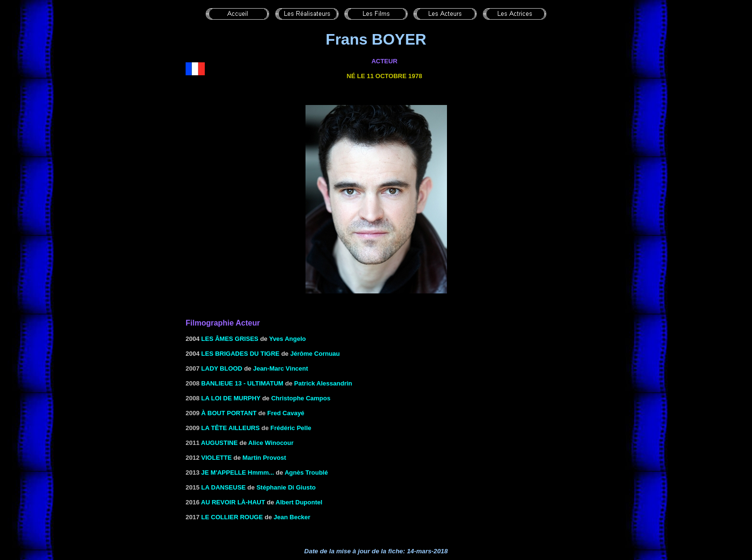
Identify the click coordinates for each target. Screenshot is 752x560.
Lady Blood (222, 368)
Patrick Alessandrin (323, 383)
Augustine (219, 443)
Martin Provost (264, 458)
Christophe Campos (301, 398)
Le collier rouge (232, 517)
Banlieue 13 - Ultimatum (242, 383)
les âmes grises (230, 339)
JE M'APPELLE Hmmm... (238, 472)
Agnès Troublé (306, 472)
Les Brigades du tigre (241, 354)
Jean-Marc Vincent (281, 368)
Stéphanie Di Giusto (286, 487)
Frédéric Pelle (291, 428)
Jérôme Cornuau (315, 354)
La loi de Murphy (231, 398)
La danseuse (224, 487)
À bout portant (229, 413)
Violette (217, 458)
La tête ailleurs (231, 428)
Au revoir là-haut (233, 502)
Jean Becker (292, 517)
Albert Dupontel (299, 502)
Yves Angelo (288, 339)
